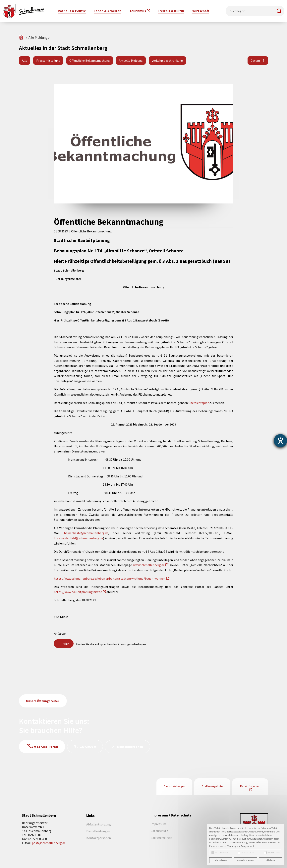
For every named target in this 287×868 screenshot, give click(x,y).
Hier (66, 644)
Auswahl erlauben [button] (246, 860)
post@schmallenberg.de (49, 843)
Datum (255, 61)
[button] (279, 11)
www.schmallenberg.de (149, 565)
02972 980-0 (88, 747)
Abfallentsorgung (99, 824)
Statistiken (246, 852)
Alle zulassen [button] (221, 860)
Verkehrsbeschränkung (167, 61)
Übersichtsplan (199, 403)
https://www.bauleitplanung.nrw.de (78, 592)
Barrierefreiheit (161, 838)
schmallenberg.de (21, 37)
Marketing (272, 852)
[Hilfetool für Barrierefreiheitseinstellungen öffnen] (280, 441)
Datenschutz (159, 831)
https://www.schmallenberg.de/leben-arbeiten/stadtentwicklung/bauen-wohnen (110, 578)
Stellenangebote (212, 786)
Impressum (158, 824)
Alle (25, 61)
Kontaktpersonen (130, 747)
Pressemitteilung (48, 61)
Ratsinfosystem (250, 786)
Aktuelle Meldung (131, 61)
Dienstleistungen (174, 786)
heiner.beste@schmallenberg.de (86, 533)
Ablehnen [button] (270, 860)
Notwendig (220, 852)
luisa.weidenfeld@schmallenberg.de (78, 538)
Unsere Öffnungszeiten (43, 701)
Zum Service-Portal (44, 747)
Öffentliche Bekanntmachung (90, 61)
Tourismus (138, 11)
